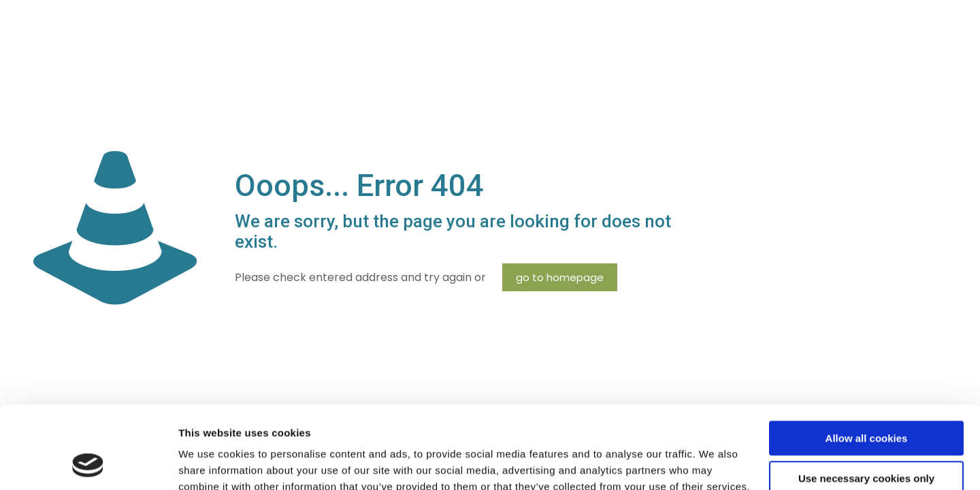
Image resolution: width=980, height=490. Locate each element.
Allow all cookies (867, 361)
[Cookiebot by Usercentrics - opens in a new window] (88, 463)
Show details (210, 463)
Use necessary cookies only (866, 401)
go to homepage (560, 277)
